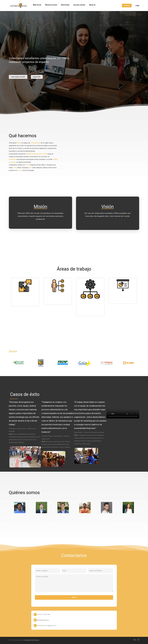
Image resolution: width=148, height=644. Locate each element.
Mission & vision (51, 5)
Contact (127, 6)
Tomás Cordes (40, 524)
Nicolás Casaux (19, 524)
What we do (37, 5)
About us (92, 5)
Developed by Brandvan (32, 640)
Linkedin (20, 529)
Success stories (79, 5)
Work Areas (65, 5)
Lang (137, 6)
